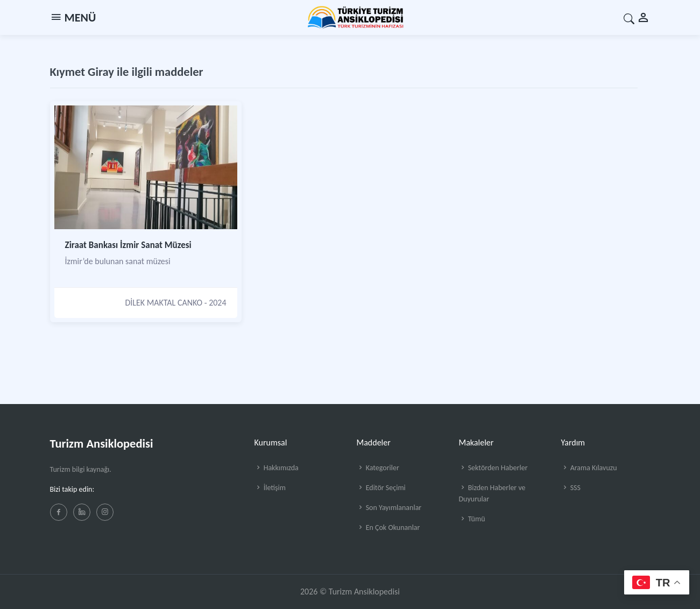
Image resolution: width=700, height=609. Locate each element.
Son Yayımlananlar (389, 508)
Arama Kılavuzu (589, 468)
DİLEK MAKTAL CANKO (164, 303)
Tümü (472, 519)
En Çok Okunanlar (388, 527)
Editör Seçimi (381, 488)
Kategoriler (378, 468)
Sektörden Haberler (493, 468)
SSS (571, 488)
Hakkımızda (277, 468)
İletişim (270, 488)
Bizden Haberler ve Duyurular (492, 493)
